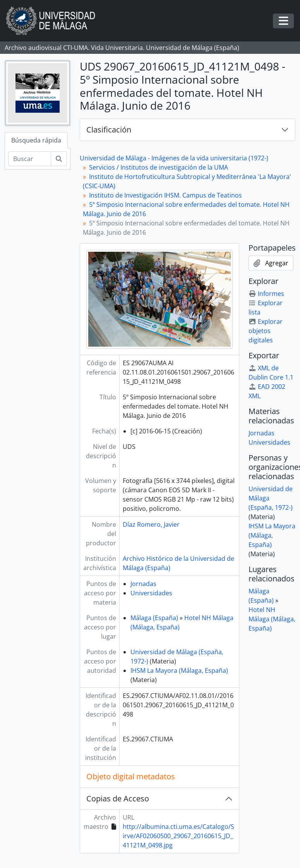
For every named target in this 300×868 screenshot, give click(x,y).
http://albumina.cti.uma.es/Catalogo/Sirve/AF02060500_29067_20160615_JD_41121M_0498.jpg (178, 836)
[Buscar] (30, 159)
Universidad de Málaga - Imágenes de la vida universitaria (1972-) (174, 158)
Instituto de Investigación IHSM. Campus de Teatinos (165, 195)
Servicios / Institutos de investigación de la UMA (159, 167)
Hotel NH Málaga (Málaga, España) (272, 619)
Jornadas (143, 584)
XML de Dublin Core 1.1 (271, 373)
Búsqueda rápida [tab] (36, 140)
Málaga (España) (154, 618)
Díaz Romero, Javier (151, 524)
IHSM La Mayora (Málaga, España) (179, 670)
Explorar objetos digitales (266, 331)
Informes (266, 294)
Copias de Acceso (118, 798)
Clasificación (109, 130)
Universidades (151, 593)
